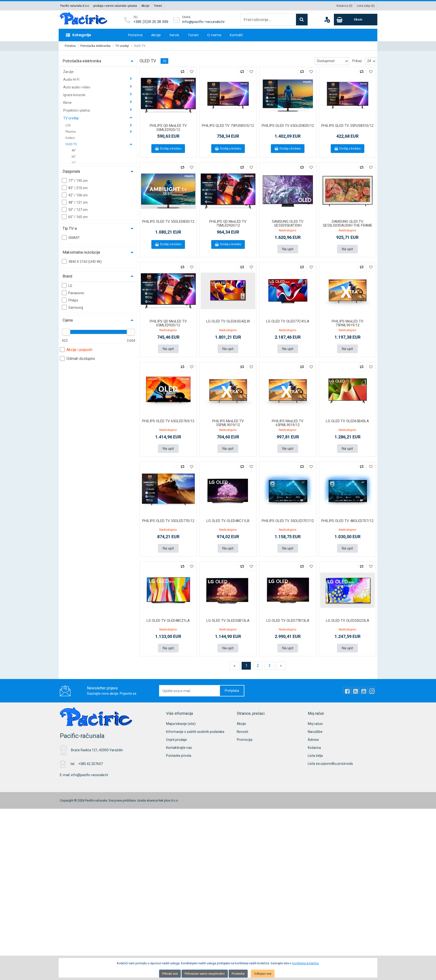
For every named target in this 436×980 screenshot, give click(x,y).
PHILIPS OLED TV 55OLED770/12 (168, 521)
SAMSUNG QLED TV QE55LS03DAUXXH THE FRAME (348, 224)
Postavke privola (179, 756)
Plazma (71, 132)
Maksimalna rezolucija (81, 252)
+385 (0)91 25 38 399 (151, 22)
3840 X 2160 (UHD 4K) (82, 261)
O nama (214, 35)
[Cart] (356, 20)
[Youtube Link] (363, 691)
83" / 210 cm (75, 188)
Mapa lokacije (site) (181, 724)
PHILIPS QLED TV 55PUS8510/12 (347, 126)
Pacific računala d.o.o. (75, 6)
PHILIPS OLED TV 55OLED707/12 (288, 521)
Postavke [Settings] (238, 974)
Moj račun (315, 724)
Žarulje (68, 72)
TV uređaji (122, 46)
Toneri (158, 6)
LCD (68, 125)
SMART (71, 237)
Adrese (313, 740)
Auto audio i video (77, 87)
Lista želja (315, 756)
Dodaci (70, 138)
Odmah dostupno (77, 358)
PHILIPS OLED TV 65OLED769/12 (168, 421)
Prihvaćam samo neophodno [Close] (205, 974)
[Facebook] (347, 691)
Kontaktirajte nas (179, 748)
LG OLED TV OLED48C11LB (228, 521)
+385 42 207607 (91, 764)
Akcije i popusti (76, 350)
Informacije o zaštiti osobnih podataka (195, 732)
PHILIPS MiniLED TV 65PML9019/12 (288, 423)
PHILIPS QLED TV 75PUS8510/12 (228, 126)
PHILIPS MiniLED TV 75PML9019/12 (348, 323)
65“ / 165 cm (75, 217)
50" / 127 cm (75, 209)
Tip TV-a (70, 228)
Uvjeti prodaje (176, 740)
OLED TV (72, 144)
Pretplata (232, 691)
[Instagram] (371, 691)
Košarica (314, 748)
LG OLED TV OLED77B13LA (288, 621)
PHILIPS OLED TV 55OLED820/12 (168, 222)
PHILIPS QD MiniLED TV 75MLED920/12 (228, 224)
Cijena (68, 320)
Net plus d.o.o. (169, 800)
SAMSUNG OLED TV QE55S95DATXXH (288, 224)
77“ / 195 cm (75, 180)
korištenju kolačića (306, 963)
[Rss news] (355, 691)
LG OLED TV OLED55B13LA (228, 621)
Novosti (243, 732)
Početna (135, 35)
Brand (67, 276)
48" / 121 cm (75, 202)
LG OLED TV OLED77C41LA (288, 321)
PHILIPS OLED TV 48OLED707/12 (347, 521)
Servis (174, 35)
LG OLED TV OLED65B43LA (347, 421)
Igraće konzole (75, 95)
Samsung (72, 307)
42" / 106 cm (75, 195)
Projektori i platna (77, 110)
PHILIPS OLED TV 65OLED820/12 (288, 126)
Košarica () (345, 6)
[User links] (327, 20)
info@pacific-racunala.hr (204, 22)
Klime (68, 103)
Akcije (145, 6)
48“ (74, 150)
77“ (74, 163)
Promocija (245, 740)
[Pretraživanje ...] (268, 20)
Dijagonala (71, 171)
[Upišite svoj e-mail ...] (190, 691)
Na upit (288, 249)
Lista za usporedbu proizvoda (330, 764)
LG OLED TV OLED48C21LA (168, 621)
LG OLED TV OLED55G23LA (348, 621)
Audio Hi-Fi (72, 79)
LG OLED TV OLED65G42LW (228, 321)
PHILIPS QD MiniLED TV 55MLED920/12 (168, 128)
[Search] (302, 20)
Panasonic (73, 293)
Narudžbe (315, 732)
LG (67, 286)
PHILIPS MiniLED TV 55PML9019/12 (228, 423)
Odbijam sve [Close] (263, 974)
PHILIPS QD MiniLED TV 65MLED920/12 (168, 323)
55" (74, 157)
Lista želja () (366, 6)
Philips (70, 300)
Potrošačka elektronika (95, 46)
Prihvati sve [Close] (170, 974)
